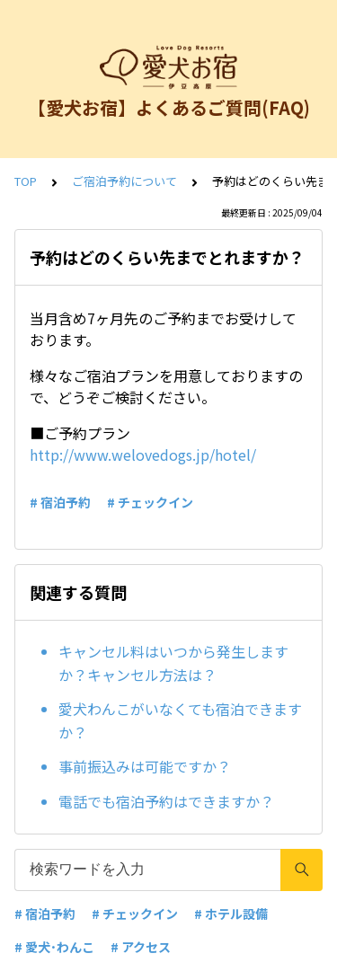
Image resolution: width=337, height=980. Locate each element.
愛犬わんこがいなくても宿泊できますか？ (180, 720)
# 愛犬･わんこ (54, 947)
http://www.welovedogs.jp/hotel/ (143, 455)
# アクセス (141, 947)
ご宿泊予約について (124, 181)
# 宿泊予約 (60, 502)
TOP (26, 181)
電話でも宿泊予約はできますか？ (166, 801)
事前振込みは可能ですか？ (145, 766)
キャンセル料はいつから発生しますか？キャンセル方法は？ (173, 663)
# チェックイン (150, 502)
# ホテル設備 (231, 914)
